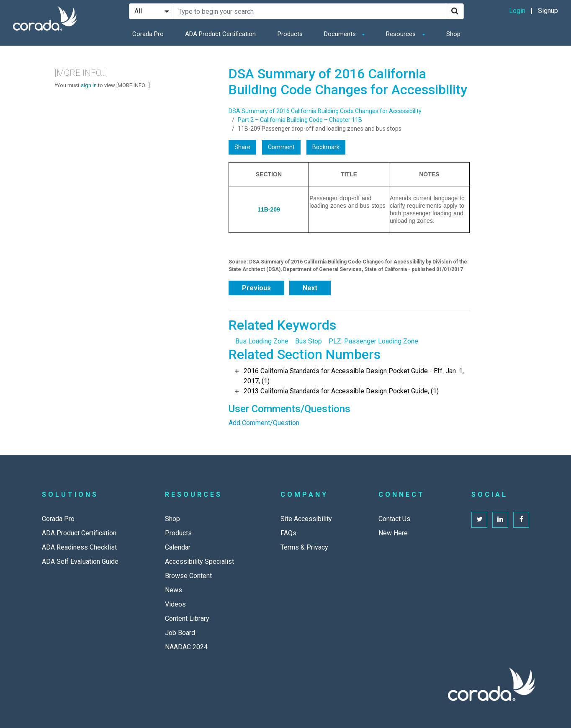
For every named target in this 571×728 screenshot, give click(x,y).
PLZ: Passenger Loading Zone (373, 341)
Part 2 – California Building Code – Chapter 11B (300, 120)
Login (517, 11)
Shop (453, 34)
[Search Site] (310, 11)
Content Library (187, 618)
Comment (281, 147)
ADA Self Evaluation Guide (80, 561)
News (174, 590)
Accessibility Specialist (199, 561)
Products (290, 34)
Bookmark (326, 147)
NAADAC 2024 (186, 647)
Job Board (180, 633)
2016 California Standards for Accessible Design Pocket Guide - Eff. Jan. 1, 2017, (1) (354, 376)
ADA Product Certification (220, 34)
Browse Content (188, 576)
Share (242, 147)
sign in (89, 85)
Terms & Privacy (304, 547)
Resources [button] (402, 34)
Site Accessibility (306, 519)
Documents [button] (341, 34)
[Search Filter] (151, 11)
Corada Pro (148, 34)
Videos (175, 604)
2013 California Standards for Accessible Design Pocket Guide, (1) (341, 391)
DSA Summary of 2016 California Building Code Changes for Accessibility (325, 111)
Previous (256, 288)
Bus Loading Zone (262, 341)
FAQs (288, 533)
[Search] (455, 11)
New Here (393, 533)
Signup (548, 11)
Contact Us (394, 519)
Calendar (178, 547)
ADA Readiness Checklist (79, 547)
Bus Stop (309, 341)
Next (310, 288)
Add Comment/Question (264, 423)
